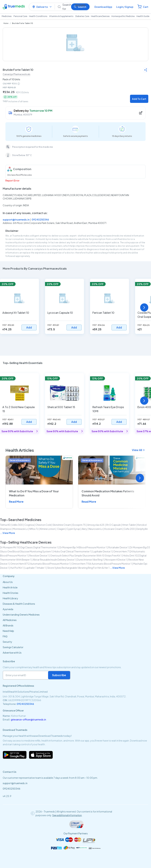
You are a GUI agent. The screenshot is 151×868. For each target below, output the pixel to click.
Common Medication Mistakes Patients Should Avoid (108, 493)
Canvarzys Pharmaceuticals (17, 74)
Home (6, 23)
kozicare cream (113, 529)
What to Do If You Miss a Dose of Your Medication (34, 493)
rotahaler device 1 (118, 547)
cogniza (29, 525)
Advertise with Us (12, 653)
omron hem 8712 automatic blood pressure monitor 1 (40, 564)
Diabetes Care (82, 16)
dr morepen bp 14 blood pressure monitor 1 (83, 547)
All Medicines (10, 620)
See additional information (67, 815)
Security (7, 642)
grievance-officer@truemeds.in (28, 719)
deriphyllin (142, 529)
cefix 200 (129, 529)
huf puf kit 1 (17, 568)
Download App (103, 7)
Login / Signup (125, 7)
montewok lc (20, 529)
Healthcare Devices (100, 16)
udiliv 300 (17, 525)
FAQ (5, 636)
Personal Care (20, 16)
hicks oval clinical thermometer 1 (72, 551)
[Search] (65, 7)
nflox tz (34, 529)
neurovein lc (96, 529)
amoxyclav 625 (96, 525)
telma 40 (5, 525)
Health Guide (143, 16)
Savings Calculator (13, 647)
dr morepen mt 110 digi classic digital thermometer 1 (29, 547)
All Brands (8, 625)
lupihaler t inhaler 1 (35, 568)
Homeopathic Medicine (123, 16)
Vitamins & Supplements (61, 16)
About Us (8, 582)
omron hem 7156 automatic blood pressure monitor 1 (102, 564)
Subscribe (59, 675)
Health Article (10, 587)
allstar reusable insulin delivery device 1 (54, 560)
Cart (146, 7)
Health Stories (10, 593)
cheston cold (43, 525)
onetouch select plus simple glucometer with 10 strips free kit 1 (86, 555)
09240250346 (40, 220)
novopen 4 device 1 (116, 560)
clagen (61, 529)
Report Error (12, 180)
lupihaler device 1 (102, 551)
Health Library (10, 598)
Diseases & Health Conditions (19, 604)
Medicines (7, 16)
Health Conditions (38, 16)
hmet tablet (129, 525)
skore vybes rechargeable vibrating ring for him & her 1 (78, 568)
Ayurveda (8, 609)
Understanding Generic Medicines (21, 615)
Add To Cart (139, 99)
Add (29, 327)
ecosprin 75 (79, 525)
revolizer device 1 (39, 555)
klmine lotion (48, 529)
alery (84, 529)
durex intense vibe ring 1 (90, 560)
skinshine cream (62, 525)
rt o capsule (114, 525)
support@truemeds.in (16, 220)
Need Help (8, 631)
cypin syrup (73, 529)
